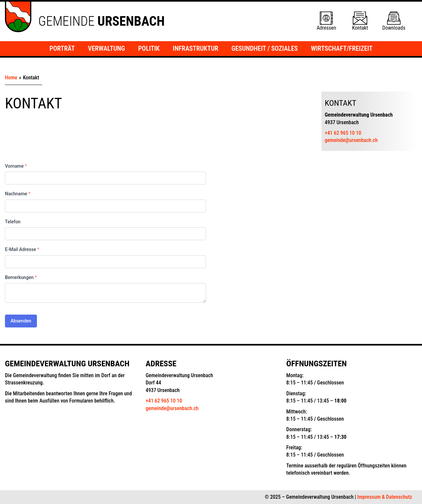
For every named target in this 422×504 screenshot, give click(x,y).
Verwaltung (106, 48)
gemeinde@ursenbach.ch (351, 140)
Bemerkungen (21, 277)
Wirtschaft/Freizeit (342, 48)
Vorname (16, 166)
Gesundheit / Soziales (265, 48)
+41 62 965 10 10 (343, 133)
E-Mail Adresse (22, 249)
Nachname (18, 194)
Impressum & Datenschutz (385, 497)
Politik (149, 48)
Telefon (13, 222)
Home (11, 78)
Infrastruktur (196, 48)
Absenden (21, 321)
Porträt (62, 48)
